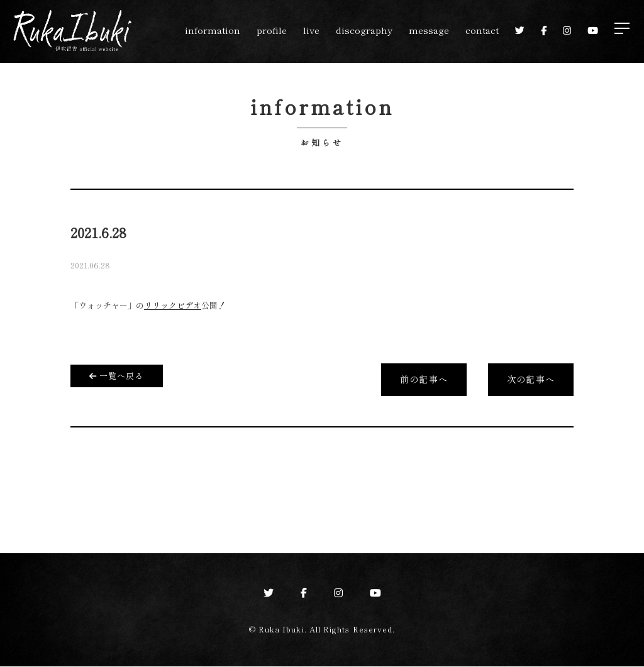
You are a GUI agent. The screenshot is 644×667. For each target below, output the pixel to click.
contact (482, 30)
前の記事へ (423, 380)
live (311, 30)
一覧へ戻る (117, 375)
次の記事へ (530, 380)
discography (364, 30)
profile (272, 30)
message (429, 30)
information (213, 30)
